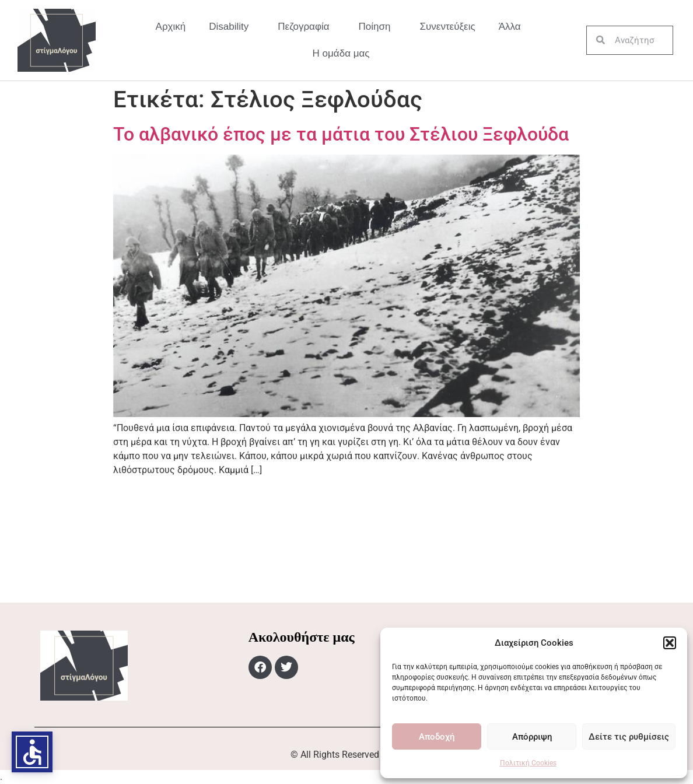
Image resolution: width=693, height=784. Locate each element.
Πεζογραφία (306, 27)
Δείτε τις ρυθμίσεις (629, 737)
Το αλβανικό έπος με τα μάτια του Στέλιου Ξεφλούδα (341, 134)
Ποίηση (378, 27)
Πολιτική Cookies (528, 763)
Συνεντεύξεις (448, 27)
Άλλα (513, 27)
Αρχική (171, 27)
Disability (232, 27)
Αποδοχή (437, 737)
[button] (670, 643)
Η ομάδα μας (341, 53)
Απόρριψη (532, 737)
